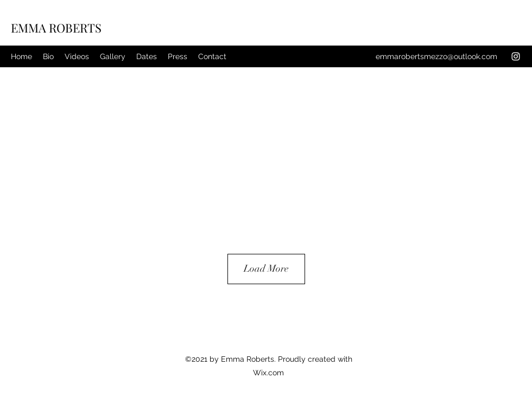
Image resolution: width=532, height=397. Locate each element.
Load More (266, 268)
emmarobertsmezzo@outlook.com (436, 56)
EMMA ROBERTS (56, 28)
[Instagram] (516, 56)
